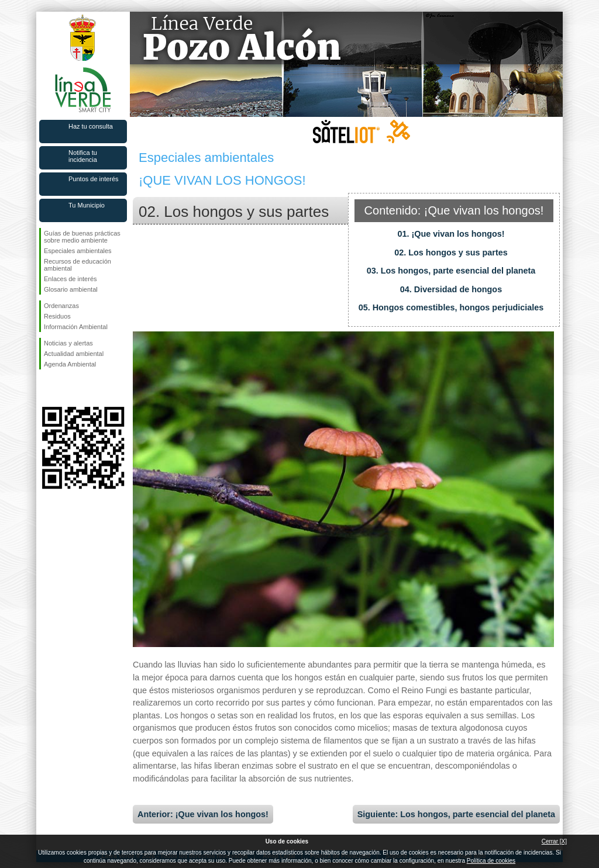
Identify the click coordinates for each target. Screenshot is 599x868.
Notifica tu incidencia (83, 156)
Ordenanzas (61, 306)
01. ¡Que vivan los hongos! (451, 234)
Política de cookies (491, 861)
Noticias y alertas (68, 343)
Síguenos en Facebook (46, 388)
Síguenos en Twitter (66, 388)
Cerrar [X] (554, 841)
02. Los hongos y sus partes (451, 253)
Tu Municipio (87, 205)
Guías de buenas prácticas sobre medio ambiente (82, 237)
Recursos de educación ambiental (78, 265)
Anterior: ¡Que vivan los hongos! (203, 814)
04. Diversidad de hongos (451, 289)
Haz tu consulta (91, 126)
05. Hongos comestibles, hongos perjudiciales (451, 307)
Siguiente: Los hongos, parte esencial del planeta (456, 814)
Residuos (57, 316)
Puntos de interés (94, 179)
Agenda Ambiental (70, 364)
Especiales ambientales (78, 251)
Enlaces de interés (70, 279)
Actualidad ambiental (74, 354)
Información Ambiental (76, 327)
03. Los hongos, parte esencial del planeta (451, 271)
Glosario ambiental (71, 289)
